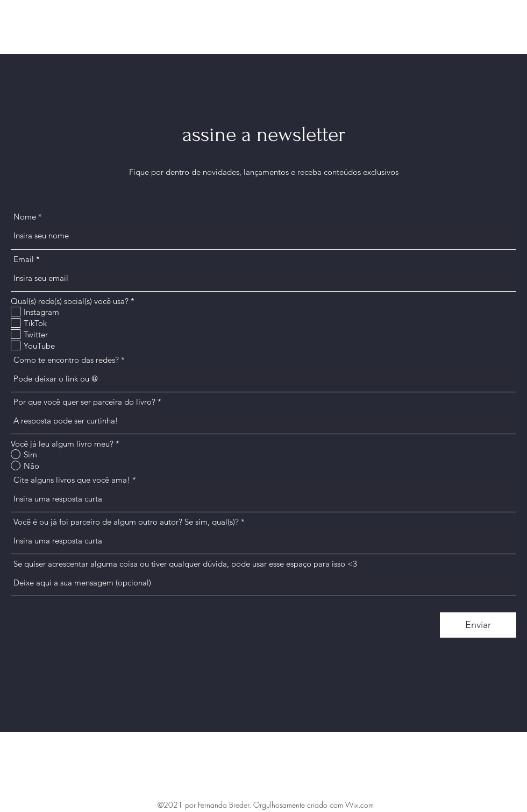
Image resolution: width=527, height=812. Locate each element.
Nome (25, 217)
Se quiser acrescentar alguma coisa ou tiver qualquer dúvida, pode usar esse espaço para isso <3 (185, 564)
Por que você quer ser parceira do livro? (84, 402)
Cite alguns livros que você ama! (72, 480)
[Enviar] (478, 625)
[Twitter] (511, 30)
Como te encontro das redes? (66, 360)
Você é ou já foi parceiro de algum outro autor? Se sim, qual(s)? (126, 522)
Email (24, 259)
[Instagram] (495, 30)
